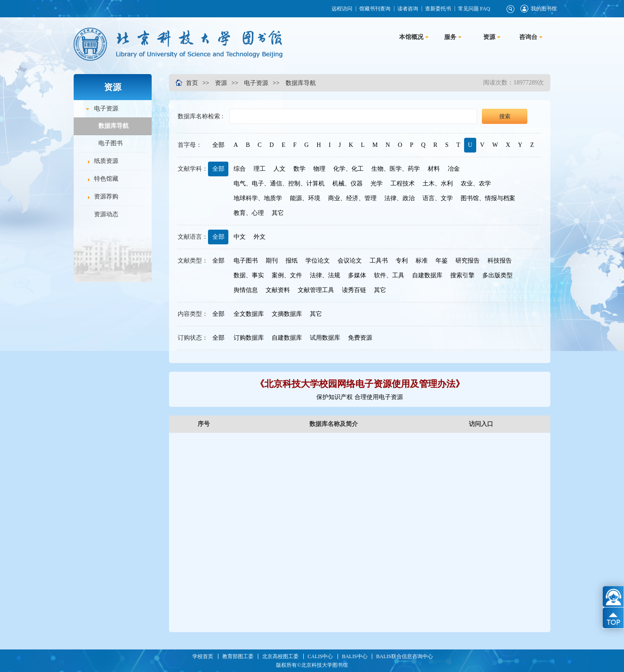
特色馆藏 (106, 179)
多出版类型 (497, 275)
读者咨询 (407, 9)
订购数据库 (249, 338)
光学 (377, 183)
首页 (192, 83)
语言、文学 (438, 198)
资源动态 (106, 214)
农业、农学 (476, 183)
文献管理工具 (316, 290)
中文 (240, 237)
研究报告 (468, 261)
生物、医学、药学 (396, 169)
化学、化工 (348, 169)
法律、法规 (325, 275)
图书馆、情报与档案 (488, 198)
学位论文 (318, 261)
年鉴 (442, 261)
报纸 (292, 261)
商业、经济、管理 (352, 198)
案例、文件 (287, 275)
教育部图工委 (238, 656)
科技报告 (500, 261)
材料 (434, 169)
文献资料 (278, 290)
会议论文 (350, 261)
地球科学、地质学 (258, 198)
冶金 (454, 169)
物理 (319, 169)
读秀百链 (354, 290)
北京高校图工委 (280, 656)
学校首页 (203, 656)
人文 (279, 169)
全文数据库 (249, 314)
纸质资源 (106, 161)
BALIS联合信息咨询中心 (405, 656)
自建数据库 (427, 275)
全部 (218, 145)
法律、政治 (400, 198)
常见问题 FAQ (474, 9)
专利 (402, 261)
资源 (221, 83)
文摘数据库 (287, 314)
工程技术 (403, 183)
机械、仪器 (348, 183)
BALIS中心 (355, 656)
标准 (422, 261)
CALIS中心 (320, 656)
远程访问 (341, 9)
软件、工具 (389, 275)
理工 (260, 169)
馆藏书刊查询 (374, 9)
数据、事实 (249, 275)
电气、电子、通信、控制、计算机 (279, 183)
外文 (260, 237)
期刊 (272, 261)
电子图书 (110, 143)
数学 (299, 169)
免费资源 (360, 338)
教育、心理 (249, 213)
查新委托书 (438, 9)
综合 (240, 169)
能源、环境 (305, 198)
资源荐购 (106, 196)
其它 (278, 213)
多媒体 (357, 275)
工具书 (379, 261)
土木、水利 (438, 183)
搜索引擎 (462, 275)
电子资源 (106, 109)
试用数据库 (325, 338)
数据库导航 (114, 126)
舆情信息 (246, 290)
